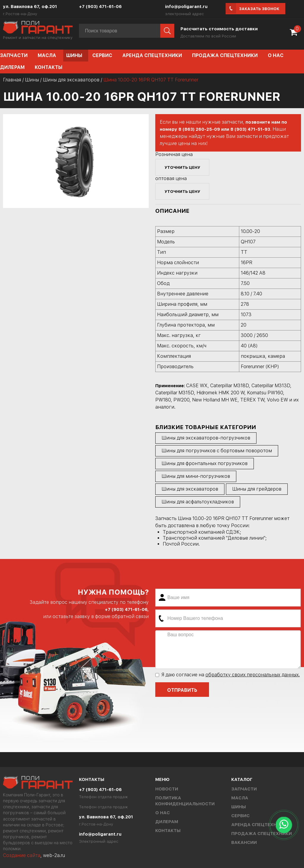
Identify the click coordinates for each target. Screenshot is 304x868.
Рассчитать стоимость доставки (219, 29)
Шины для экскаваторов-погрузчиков (206, 438)
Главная (12, 80)
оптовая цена (171, 178)
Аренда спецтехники (152, 55)
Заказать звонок (259, 9)
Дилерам (167, 822)
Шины (74, 55)
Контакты (49, 67)
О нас (276, 55)
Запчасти (244, 789)
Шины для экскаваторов (71, 80)
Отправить (182, 690)
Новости (167, 789)
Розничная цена (174, 154)
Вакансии (244, 842)
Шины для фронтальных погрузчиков (205, 463)
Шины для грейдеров (257, 489)
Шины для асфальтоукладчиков (198, 502)
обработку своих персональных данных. (253, 675)
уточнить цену (182, 167)
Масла (47, 55)
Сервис (102, 55)
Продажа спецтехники (225, 55)
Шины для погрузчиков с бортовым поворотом (217, 451)
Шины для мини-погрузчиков (196, 476)
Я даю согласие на (228, 675)
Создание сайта (22, 855)
